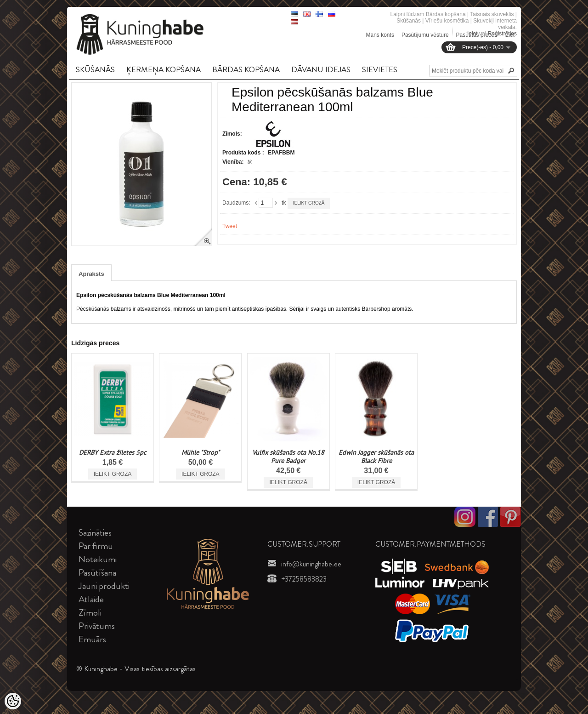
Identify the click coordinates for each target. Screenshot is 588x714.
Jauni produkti (104, 586)
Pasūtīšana (97, 573)
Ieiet (472, 34)
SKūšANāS (95, 69)
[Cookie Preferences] (13, 701)
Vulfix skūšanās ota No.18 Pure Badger (288, 457)
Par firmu (96, 546)
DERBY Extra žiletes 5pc (113, 452)
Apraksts (91, 274)
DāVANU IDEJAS (321, 69)
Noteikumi (98, 559)
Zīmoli (90, 613)
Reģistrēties (502, 34)
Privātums (97, 626)
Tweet (230, 226)
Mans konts (380, 35)
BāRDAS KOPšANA (246, 69)
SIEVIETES (380, 69)
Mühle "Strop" (201, 452)
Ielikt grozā (309, 203)
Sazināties (95, 533)
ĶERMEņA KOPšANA (164, 69)
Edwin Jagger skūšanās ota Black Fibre (376, 457)
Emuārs (92, 639)
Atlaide (91, 599)
